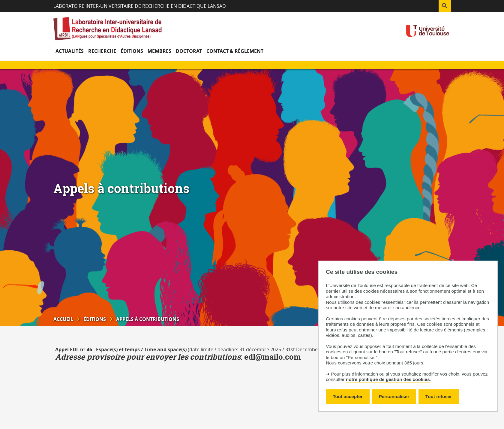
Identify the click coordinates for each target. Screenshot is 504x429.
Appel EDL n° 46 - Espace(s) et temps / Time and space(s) (121, 349)
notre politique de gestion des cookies (388, 379)
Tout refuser (439, 396)
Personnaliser (394, 396)
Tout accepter (348, 396)
